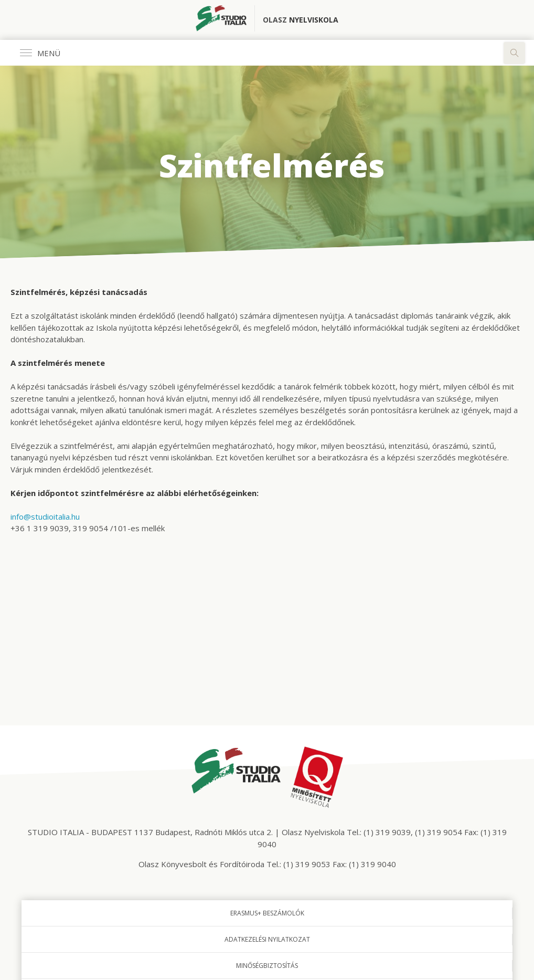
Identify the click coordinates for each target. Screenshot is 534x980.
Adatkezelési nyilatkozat (267, 939)
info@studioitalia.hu (45, 517)
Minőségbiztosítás (267, 966)
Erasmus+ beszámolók (267, 913)
